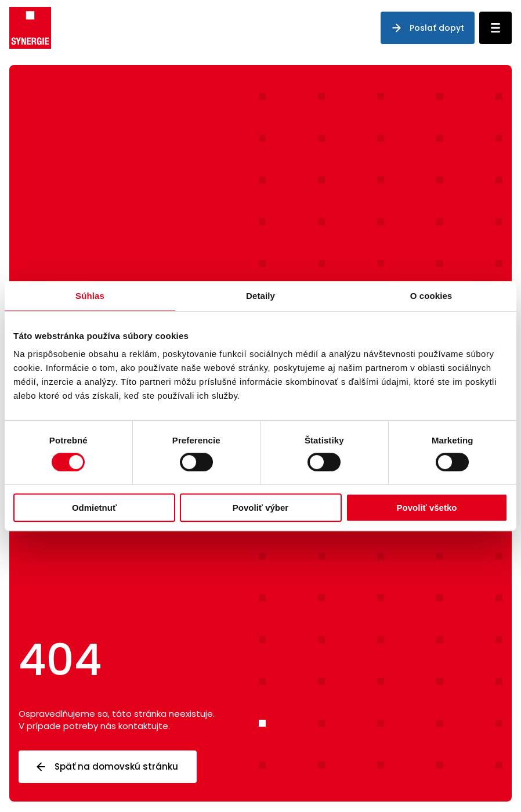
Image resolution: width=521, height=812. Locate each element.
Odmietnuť (94, 508)
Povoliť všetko (427, 508)
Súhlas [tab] (90, 296)
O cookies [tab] (431, 296)
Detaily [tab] (260, 296)
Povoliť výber (260, 508)
